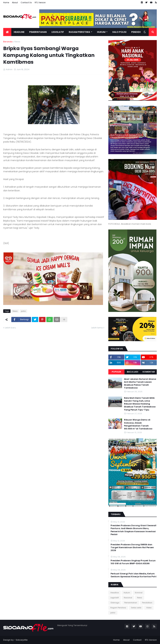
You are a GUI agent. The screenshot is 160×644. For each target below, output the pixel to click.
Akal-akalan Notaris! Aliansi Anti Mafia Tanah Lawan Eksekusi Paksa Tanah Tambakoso (140, 384)
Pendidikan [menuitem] (138, 32)
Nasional (128, 598)
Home (6, 3)
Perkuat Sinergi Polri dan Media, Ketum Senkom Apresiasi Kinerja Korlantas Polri (134, 575)
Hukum (127, 593)
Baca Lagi (133, 372)
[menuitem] (7, 32)
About (15, 3)
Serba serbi (136, 608)
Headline (115, 593)
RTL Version (40, 3)
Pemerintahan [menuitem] (38, 32)
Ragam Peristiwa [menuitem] (79, 32)
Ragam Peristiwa (118, 608)
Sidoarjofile (22, 640)
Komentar (149, 372)
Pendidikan (147, 603)
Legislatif (115, 598)
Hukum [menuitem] (101, 32)
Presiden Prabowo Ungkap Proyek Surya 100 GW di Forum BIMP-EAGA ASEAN (133, 562)
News (17, 42)
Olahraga (115, 603)
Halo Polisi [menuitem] (119, 32)
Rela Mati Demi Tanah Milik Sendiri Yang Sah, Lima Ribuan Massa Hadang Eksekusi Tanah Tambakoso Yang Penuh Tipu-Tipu (140, 404)
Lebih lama (97, 328)
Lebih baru (10, 328)
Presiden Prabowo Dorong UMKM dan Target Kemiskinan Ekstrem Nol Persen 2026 (132, 548)
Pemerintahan (131, 603)
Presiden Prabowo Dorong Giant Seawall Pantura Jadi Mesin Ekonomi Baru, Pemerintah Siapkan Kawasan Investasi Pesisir (133, 530)
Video (149, 608)
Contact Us (26, 3)
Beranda (8, 42)
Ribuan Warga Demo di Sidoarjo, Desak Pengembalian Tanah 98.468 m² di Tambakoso (138, 424)
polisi (23, 311)
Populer (116, 372)
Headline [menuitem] (19, 32)
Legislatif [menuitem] (58, 32)
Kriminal (139, 593)
